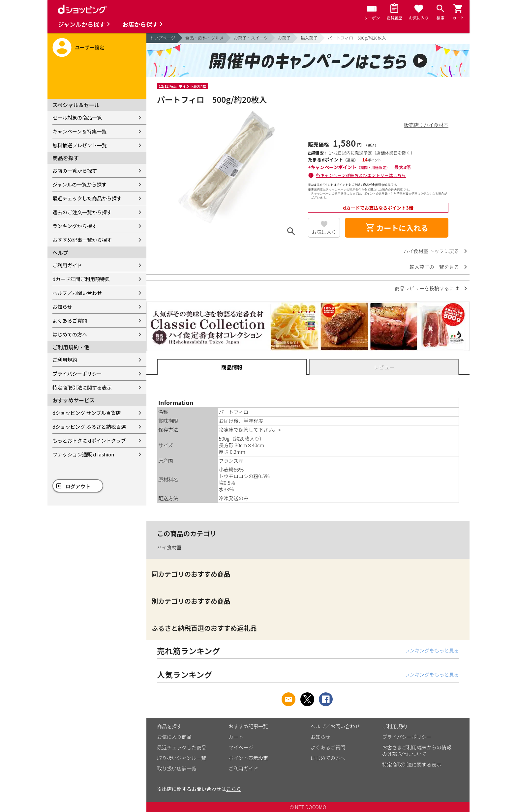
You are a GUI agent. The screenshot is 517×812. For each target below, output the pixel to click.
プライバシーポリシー (77, 374)
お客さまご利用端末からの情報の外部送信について (417, 751)
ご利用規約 (65, 360)
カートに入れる (397, 228)
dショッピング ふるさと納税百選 (89, 427)
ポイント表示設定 (248, 758)
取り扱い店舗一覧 (177, 768)
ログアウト (78, 486)
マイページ (241, 747)
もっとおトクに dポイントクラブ (89, 440)
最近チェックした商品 (182, 747)
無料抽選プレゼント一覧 (80, 145)
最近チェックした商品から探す (87, 198)
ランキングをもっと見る (432, 650)
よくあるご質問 (70, 320)
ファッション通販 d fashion (83, 454)
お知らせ (62, 307)
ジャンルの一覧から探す (79, 184)
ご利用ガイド (67, 265)
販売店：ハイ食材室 (426, 125)
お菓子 (284, 38)
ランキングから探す (75, 226)
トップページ (163, 38)
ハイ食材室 (169, 547)
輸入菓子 (309, 38)
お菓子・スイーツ (251, 38)
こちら (234, 789)
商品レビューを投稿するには (427, 288)
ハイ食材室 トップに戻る (431, 251)
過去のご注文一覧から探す (82, 212)
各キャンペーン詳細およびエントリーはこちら (361, 175)
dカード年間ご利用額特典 (81, 279)
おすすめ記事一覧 (248, 726)
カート (236, 737)
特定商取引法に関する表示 (82, 387)
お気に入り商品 (174, 737)
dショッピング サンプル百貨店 (87, 413)
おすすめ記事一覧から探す (82, 240)
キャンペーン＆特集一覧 (79, 131)
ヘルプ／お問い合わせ (77, 293)
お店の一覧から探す (75, 171)
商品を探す (169, 726)
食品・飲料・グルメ (205, 38)
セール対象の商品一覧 (77, 117)
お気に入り (324, 232)
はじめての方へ (70, 334)
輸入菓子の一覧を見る (434, 267)
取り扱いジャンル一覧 (182, 758)
